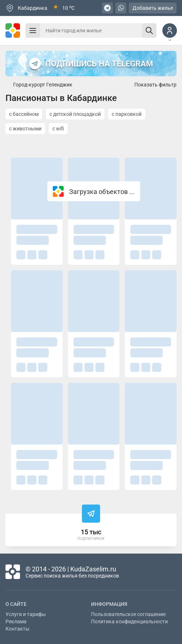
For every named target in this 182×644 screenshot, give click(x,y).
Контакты (17, 629)
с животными (25, 129)
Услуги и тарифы (26, 614)
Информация (109, 604)
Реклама (16, 621)
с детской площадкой (75, 114)
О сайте (16, 604)
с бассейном (24, 114)
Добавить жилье (153, 8)
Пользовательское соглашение (128, 614)
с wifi (58, 129)
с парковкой (127, 114)
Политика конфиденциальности (129, 621)
